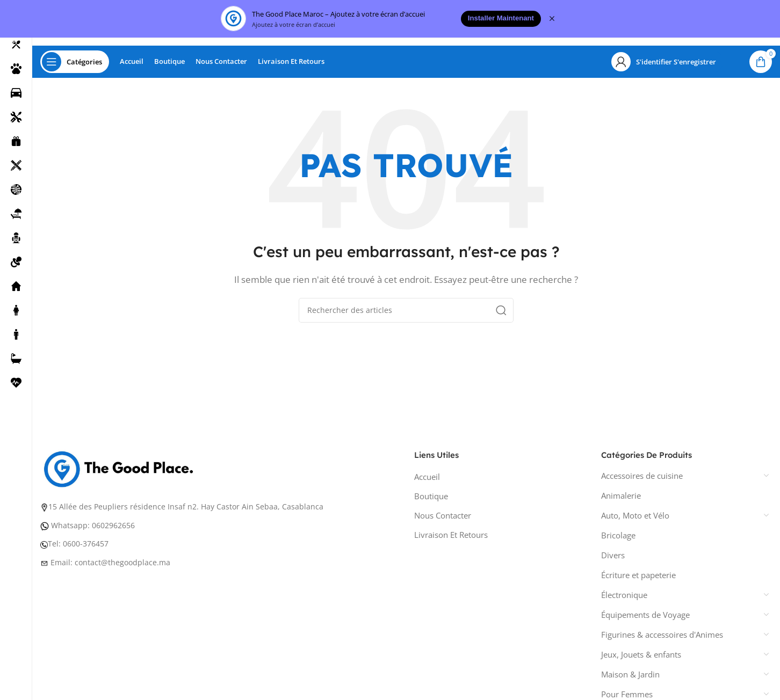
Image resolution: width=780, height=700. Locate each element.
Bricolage (618, 538)
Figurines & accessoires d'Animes (662, 637)
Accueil (427, 479)
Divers (613, 558)
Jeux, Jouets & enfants (641, 657)
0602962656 (113, 528)
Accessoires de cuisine (642, 478)
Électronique (624, 597)
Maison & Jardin (630, 677)
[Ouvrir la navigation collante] (75, 64)
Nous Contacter (443, 518)
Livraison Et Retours (451, 537)
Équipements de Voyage (645, 617)
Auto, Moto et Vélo (635, 518)
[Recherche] (406, 313)
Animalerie (621, 498)
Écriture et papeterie (638, 578)
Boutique (431, 499)
